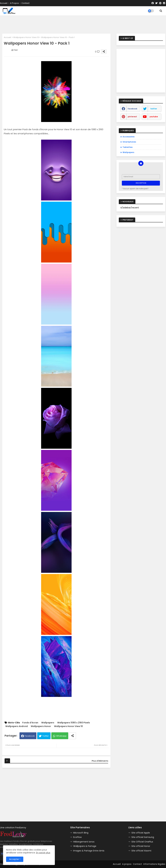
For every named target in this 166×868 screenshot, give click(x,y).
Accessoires (129, 137)
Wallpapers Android (17, 726)
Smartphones (129, 142)
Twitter (46, 736)
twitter (154, 109)
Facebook (30, 736)
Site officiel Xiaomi (141, 851)
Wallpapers (48, 723)
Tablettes (128, 147)
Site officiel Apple (141, 833)
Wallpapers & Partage (85, 846)
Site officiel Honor (141, 846)
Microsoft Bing (81, 833)
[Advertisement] (83, 24)
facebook (132, 109)
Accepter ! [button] (15, 859)
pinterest (132, 117)
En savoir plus (43, 853)
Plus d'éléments (100, 761)
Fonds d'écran (30, 723)
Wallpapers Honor (41, 726)
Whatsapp (61, 736)
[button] (161, 11)
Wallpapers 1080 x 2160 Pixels (74, 723)
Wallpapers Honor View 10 (26, 37)
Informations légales (154, 864)
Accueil (4, 3)
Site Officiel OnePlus (142, 842)
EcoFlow (77, 837)
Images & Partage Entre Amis (89, 851)
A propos (14, 3)
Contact (25, 3)
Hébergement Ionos (84, 842)
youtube (154, 117)
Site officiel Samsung (143, 837)
